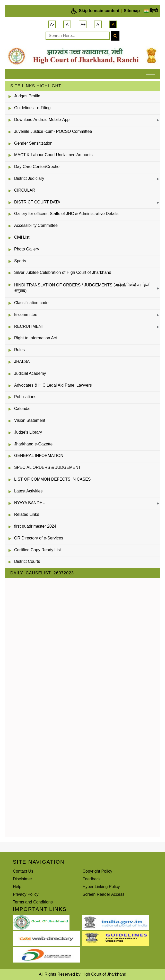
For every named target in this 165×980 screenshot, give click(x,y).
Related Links (27, 514)
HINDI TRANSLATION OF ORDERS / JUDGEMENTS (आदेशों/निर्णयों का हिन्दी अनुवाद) (82, 288)
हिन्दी (151, 11)
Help (17, 887)
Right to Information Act (36, 338)
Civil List (22, 237)
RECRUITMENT (29, 326)
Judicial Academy (30, 373)
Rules (19, 350)
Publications (25, 397)
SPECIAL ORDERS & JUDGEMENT (47, 467)
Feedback (92, 879)
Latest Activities (28, 491)
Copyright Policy (98, 871)
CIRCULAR (25, 190)
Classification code (31, 303)
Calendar (23, 409)
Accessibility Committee (36, 225)
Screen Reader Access (104, 894)
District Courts (27, 561)
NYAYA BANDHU (30, 503)
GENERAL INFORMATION (39, 456)
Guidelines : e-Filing (32, 108)
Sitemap (132, 11)
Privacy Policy (26, 894)
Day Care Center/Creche (37, 167)
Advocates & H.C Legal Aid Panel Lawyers (53, 385)
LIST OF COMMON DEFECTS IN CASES (53, 479)
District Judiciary (29, 178)
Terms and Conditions (33, 902)
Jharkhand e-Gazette (33, 444)
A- (52, 24)
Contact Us (23, 871)
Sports (20, 261)
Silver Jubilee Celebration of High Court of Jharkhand (63, 272)
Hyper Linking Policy (101, 887)
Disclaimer (23, 879)
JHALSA (22, 362)
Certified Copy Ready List (37, 550)
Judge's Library (28, 432)
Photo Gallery (27, 249)
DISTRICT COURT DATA (37, 202)
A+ (83, 24)
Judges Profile (27, 96)
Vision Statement (30, 420)
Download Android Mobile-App (42, 120)
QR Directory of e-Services (39, 538)
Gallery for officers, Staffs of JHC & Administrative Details (66, 214)
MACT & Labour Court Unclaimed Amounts (53, 155)
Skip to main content (99, 11)
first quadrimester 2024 (35, 526)
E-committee (26, 315)
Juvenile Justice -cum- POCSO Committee (53, 131)
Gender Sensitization (33, 143)
